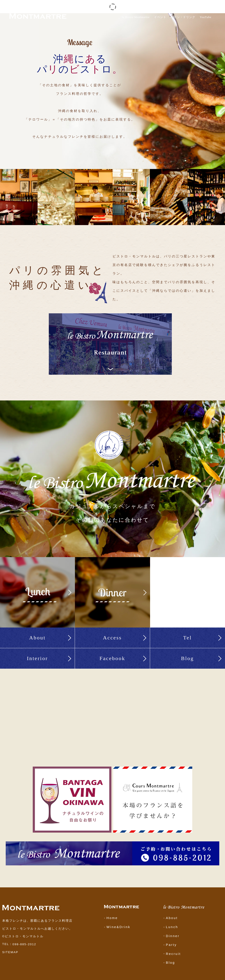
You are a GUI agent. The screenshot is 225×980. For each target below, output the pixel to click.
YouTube (206, 17)
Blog (188, 658)
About (37, 638)
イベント (160, 17)
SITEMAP (10, 952)
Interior (37, 658)
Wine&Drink (118, 927)
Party (171, 945)
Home (112, 918)
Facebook (112, 658)
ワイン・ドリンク (183, 17)
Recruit (173, 953)
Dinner (173, 936)
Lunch (172, 927)
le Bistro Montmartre (136, 17)
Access (112, 638)
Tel (188, 638)
